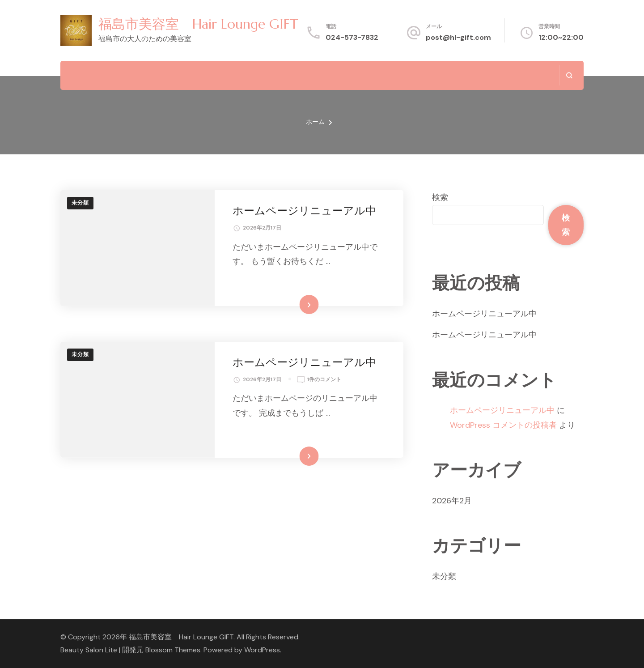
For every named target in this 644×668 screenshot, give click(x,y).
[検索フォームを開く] (569, 75)
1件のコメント (324, 380)
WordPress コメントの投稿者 (503, 425)
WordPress (262, 650)
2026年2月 (452, 501)
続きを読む (296, 304)
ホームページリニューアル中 (304, 211)
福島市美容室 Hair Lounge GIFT (198, 24)
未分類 (80, 203)
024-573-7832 (352, 37)
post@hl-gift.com (458, 37)
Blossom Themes (173, 650)
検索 (440, 197)
